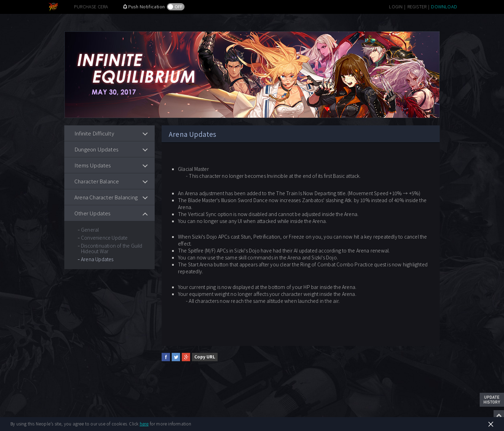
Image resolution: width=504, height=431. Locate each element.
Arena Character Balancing (106, 197)
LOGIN (396, 6)
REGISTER (417, 6)
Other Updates (93, 213)
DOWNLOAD (444, 6)
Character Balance (97, 181)
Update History (492, 400)
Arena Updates (97, 259)
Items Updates (93, 165)
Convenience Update (104, 238)
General (90, 230)
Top (499, 415)
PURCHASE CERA (91, 6)
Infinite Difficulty (94, 133)
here (144, 424)
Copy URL (205, 357)
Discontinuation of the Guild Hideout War (112, 248)
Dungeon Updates (96, 149)
